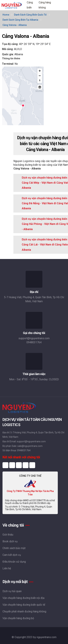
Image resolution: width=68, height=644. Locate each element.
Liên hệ (7, 568)
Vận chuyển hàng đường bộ (18, 618)
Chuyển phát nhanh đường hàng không (24, 611)
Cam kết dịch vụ (12, 555)
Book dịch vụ (10, 541)
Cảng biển (30, 5)
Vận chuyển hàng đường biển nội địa (23, 598)
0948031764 (34, 342)
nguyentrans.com (47, 637)
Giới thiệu (8, 535)
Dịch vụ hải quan (12, 591)
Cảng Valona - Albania (15, 25)
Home (6, 15)
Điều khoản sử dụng (14, 562)
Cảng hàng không (45, 5)
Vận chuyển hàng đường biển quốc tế (24, 605)
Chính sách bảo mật (14, 548)
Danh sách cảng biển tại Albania (20, 20)
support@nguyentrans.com (34, 338)
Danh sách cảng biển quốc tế (30, 15)
